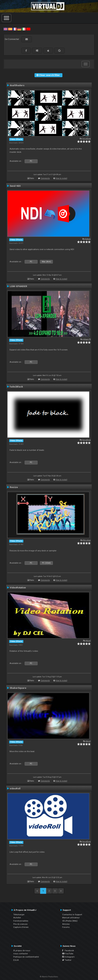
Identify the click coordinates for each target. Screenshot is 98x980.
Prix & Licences (20, 924)
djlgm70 (87, 339)
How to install (61, 178)
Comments (45, 178)
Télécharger (19, 915)
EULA (16, 960)
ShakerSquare (18, 688)
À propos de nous (22, 950)
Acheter (17, 918)
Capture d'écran (21, 927)
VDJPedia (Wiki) (70, 921)
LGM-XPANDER (18, 286)
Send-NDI (15, 186)
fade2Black (16, 387)
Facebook (68, 950)
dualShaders (17, 85)
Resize (14, 487)
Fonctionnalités (21, 921)
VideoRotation (18, 587)
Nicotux (87, 540)
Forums (66, 927)
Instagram (68, 957)
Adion (88, 239)
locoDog (86, 139)
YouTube (68, 954)
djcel (88, 641)
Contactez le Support (72, 915)
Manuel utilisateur (71, 918)
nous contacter (21, 954)
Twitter (67, 960)
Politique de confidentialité (26, 957)
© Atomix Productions (49, 977)
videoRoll (15, 788)
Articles (66, 924)
